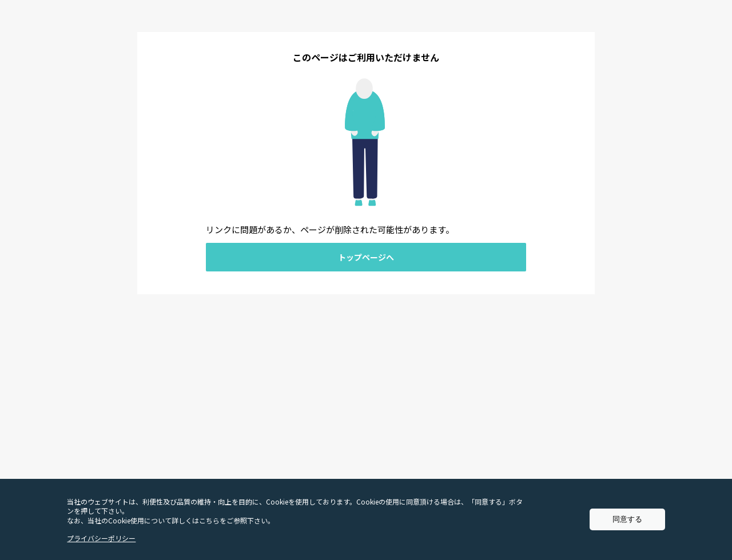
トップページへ (366, 257)
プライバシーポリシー (101, 538)
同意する (627, 519)
